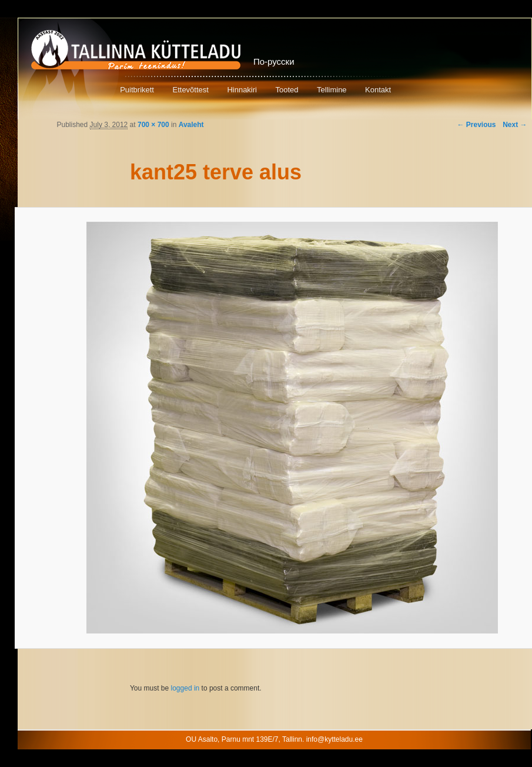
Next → (515, 125)
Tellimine (332, 90)
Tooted (287, 90)
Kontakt (378, 90)
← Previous (476, 125)
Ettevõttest (190, 90)
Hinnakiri (242, 90)
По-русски (274, 61)
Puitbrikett (137, 90)
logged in (185, 688)
